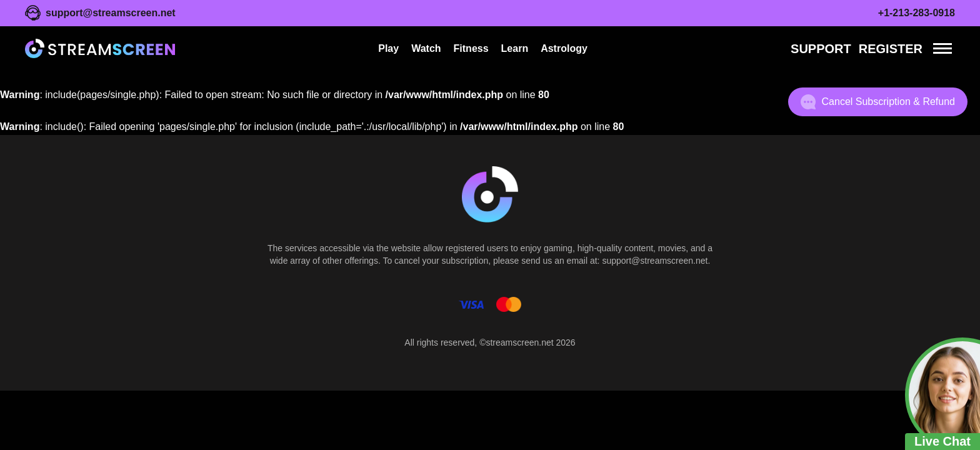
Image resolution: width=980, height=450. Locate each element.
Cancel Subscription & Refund (878, 102)
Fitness (471, 48)
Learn (515, 48)
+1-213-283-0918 (917, 13)
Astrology (564, 48)
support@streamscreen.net (111, 13)
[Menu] (942, 48)
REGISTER (891, 49)
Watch (426, 48)
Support (821, 49)
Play (388, 48)
